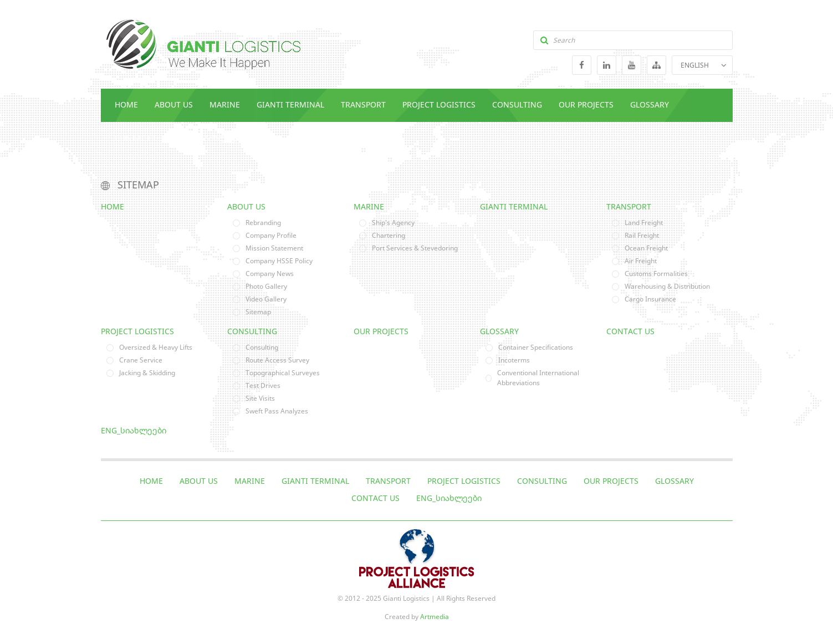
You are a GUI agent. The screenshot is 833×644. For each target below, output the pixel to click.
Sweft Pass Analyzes (277, 411)
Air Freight (641, 261)
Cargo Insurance (650, 299)
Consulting (517, 104)
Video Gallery (266, 299)
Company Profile (271, 235)
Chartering (389, 235)
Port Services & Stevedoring (415, 248)
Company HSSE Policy (279, 261)
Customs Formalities (656, 274)
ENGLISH (695, 65)
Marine (225, 104)
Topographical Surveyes (283, 373)
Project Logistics (439, 104)
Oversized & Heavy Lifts (156, 347)
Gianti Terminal (290, 104)
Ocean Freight (646, 248)
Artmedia (435, 617)
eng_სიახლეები (212, 138)
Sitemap (258, 312)
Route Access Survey (277, 360)
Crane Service (141, 360)
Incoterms (514, 360)
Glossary (650, 104)
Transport (363, 104)
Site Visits (260, 398)
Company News (270, 274)
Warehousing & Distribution (667, 286)
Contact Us (139, 138)
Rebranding (263, 223)
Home (126, 104)
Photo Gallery (266, 286)
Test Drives (263, 385)
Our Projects (586, 104)
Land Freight (644, 223)
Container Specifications (536, 347)
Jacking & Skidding (147, 373)
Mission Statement (274, 248)
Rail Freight (642, 235)
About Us (174, 104)
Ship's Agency (393, 223)
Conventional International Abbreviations (538, 378)
